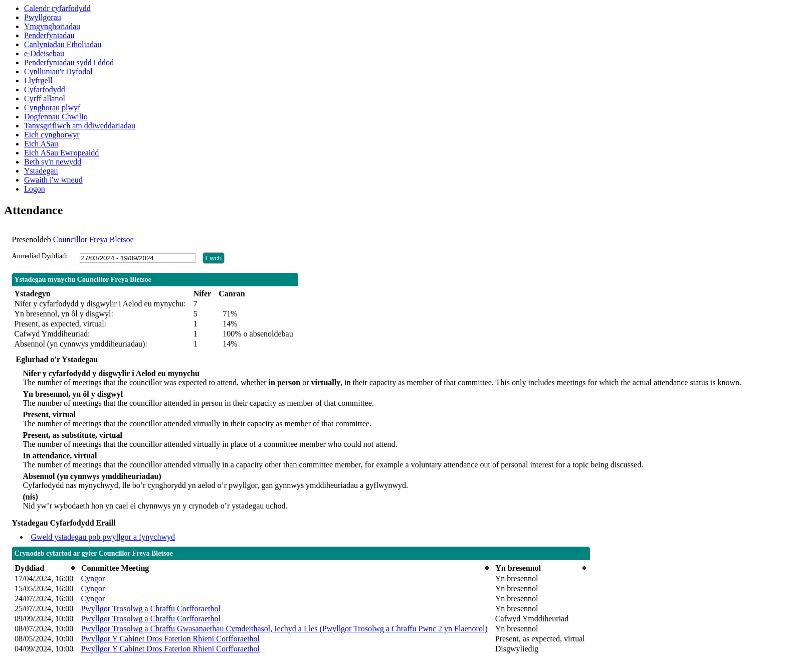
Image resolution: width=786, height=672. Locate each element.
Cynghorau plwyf (52, 108)
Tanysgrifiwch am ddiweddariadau (80, 126)
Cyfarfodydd (45, 90)
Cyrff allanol (45, 99)
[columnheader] (45, 568)
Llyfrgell (38, 80)
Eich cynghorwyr (52, 135)
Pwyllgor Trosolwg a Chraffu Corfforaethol (151, 609)
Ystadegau (41, 171)
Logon (35, 189)
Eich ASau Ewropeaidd (61, 153)
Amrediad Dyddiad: (40, 256)
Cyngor (93, 578)
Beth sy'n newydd (53, 162)
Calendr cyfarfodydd (57, 8)
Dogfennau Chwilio (56, 117)
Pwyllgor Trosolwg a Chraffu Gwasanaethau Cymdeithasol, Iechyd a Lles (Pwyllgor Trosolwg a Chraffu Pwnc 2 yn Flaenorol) (284, 629)
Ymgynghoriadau (52, 26)
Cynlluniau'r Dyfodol (58, 71)
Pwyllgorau (43, 17)
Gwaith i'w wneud (53, 180)
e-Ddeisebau (44, 53)
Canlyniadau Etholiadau (63, 44)
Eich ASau (41, 144)
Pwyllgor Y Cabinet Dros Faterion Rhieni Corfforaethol (170, 639)
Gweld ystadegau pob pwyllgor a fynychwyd (103, 537)
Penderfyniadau (49, 35)
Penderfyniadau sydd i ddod (69, 62)
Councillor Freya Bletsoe (93, 239)
